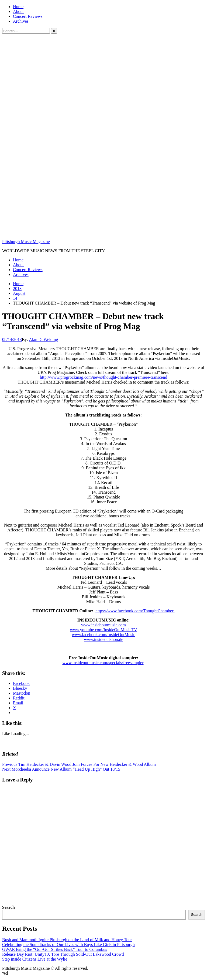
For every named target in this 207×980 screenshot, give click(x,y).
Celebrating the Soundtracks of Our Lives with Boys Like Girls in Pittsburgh (68, 945)
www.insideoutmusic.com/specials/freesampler (103, 663)
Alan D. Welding (43, 339)
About (18, 11)
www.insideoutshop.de (103, 639)
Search (8, 907)
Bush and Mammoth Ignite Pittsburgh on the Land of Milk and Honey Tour (67, 940)
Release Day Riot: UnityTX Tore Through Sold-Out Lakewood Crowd (63, 954)
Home (18, 7)
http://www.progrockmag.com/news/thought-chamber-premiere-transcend (103, 377)
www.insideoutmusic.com (103, 625)
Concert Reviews (28, 16)
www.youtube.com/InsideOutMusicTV (103, 630)
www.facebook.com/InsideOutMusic (103, 635)
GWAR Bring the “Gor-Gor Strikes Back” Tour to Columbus (55, 949)
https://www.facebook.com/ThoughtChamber (135, 611)
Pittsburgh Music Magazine (26, 242)
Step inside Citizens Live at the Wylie (35, 959)
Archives (21, 21)
